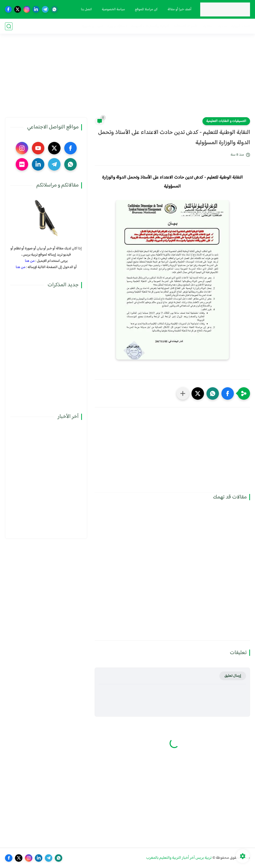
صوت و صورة (93, 26)
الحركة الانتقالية (185, 26)
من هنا (30, 261)
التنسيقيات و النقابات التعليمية (226, 121)
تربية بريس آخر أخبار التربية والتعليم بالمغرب (179, 858)
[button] (228, 393)
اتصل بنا (86, 9)
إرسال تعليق (233, 676)
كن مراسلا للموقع (146, 9)
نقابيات (206, 26)
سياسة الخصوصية (113, 9)
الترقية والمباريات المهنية (150, 26)
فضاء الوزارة (241, 26)
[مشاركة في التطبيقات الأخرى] (183, 393)
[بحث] (9, 26)
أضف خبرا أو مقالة (180, 9)
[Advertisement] (127, 79)
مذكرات (221, 26)
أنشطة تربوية (117, 26)
